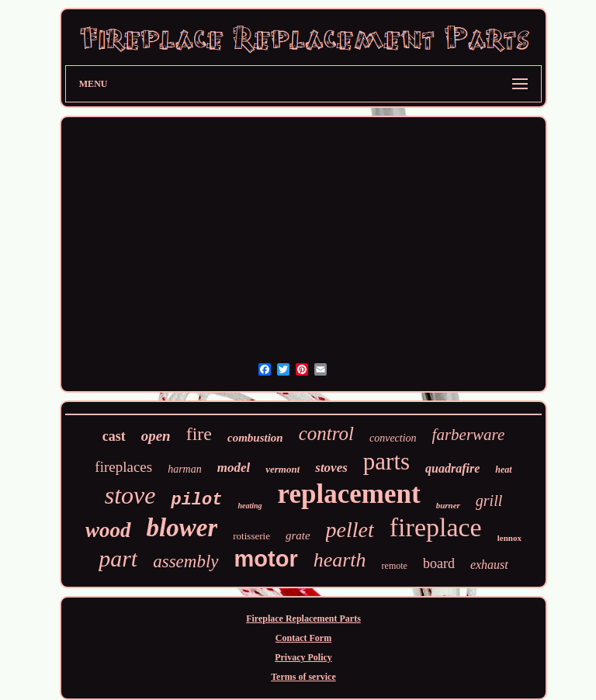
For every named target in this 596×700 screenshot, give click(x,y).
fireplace (436, 527)
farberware (469, 435)
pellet (350, 530)
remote (395, 566)
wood (108, 530)
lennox (509, 538)
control (326, 433)
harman (185, 469)
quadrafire (452, 468)
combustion (255, 438)
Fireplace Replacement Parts (303, 619)
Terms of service (303, 677)
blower (182, 528)
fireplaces (123, 467)
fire (199, 434)
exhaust (489, 565)
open (156, 436)
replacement (349, 494)
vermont (282, 469)
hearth (340, 560)
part (118, 558)
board (439, 563)
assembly (185, 561)
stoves (331, 468)
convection (393, 438)
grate (298, 535)
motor (266, 559)
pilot (196, 500)
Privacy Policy (303, 657)
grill (489, 501)
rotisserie (251, 536)
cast (114, 436)
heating (249, 506)
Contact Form (303, 638)
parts (386, 461)
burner (448, 505)
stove (130, 495)
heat (503, 470)
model (234, 468)
